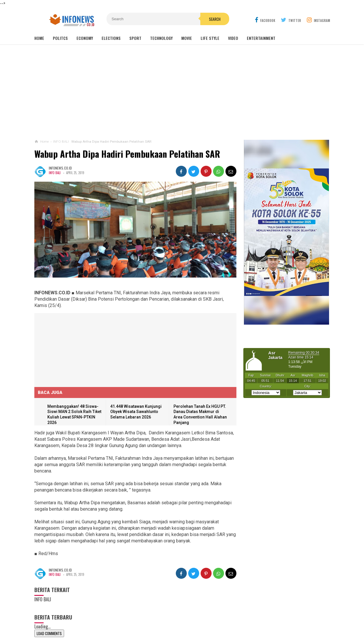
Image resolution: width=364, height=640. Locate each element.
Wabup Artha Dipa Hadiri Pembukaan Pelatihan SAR (127, 154)
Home (39, 38)
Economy (85, 38)
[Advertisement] (182, 92)
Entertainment (261, 38)
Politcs (60, 38)
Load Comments (49, 633)
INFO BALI (55, 173)
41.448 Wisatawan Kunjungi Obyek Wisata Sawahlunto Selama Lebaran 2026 (136, 412)
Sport (135, 38)
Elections (111, 38)
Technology (161, 38)
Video (233, 38)
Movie (187, 38)
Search (215, 19)
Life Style (210, 38)
